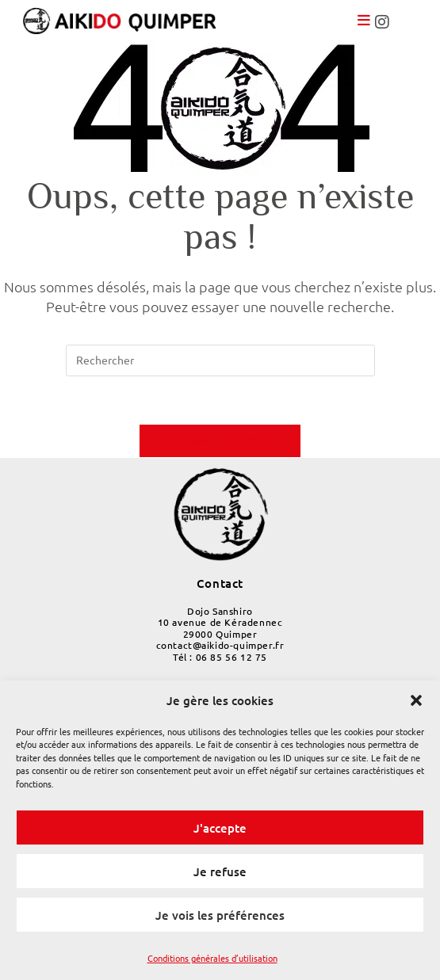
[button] (416, 700)
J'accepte (220, 828)
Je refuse (220, 871)
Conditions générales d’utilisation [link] (212, 958)
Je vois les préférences (220, 915)
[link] (130, 20)
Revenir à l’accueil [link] (220, 441)
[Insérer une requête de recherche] (220, 360)
